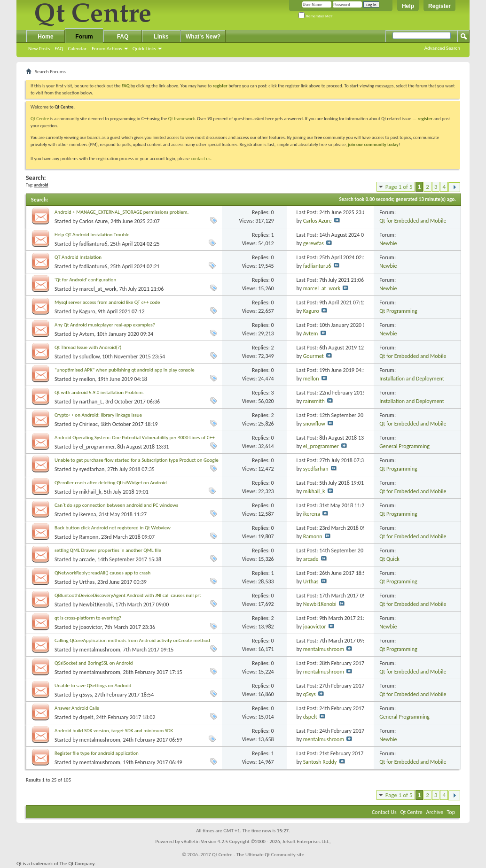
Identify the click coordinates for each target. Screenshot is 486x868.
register (425, 119)
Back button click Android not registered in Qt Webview (113, 528)
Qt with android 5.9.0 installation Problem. (99, 392)
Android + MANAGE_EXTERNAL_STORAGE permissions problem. (121, 212)
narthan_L (91, 402)
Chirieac (89, 424)
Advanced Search (442, 48)
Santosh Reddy (320, 762)
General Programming (404, 446)
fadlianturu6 (94, 244)
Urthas (87, 582)
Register (439, 6)
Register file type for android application (97, 753)
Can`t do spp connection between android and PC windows (116, 505)
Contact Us (384, 812)
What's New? (203, 37)
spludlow (90, 356)
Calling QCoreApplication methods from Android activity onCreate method (132, 640)
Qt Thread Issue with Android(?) (88, 347)
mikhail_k (90, 492)
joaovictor (91, 627)
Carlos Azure (94, 221)
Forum (84, 37)
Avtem (87, 334)
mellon (87, 379)
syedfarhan (92, 469)
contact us (201, 159)
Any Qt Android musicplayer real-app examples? (105, 325)
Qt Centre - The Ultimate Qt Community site (258, 855)
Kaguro (87, 311)
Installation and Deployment (412, 379)
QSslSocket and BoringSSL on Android (94, 663)
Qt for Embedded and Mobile (413, 221)
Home (45, 37)
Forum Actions (107, 49)
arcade (87, 559)
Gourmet (314, 356)
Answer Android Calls (77, 708)
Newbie (388, 243)
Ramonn (89, 537)
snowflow (314, 424)
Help (408, 6)
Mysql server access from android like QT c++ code (107, 302)
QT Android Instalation (78, 257)
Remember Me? (316, 16)
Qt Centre (40, 119)
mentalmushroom (100, 650)
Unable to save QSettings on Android (93, 686)
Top (451, 812)
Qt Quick (389, 559)
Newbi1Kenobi (96, 604)
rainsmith (314, 401)
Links (161, 37)
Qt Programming (398, 311)
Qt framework (182, 119)
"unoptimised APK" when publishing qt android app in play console (125, 370)
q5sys (86, 695)
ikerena (88, 514)
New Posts (39, 49)
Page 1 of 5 (399, 187)
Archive (435, 812)
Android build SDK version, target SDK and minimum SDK (114, 731)
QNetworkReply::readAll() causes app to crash (102, 573)
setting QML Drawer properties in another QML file (108, 550)
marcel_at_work (98, 289)
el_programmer (97, 447)
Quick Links (144, 49)
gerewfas (314, 243)
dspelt (86, 717)
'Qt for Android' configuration (85, 280)
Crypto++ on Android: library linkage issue (98, 415)
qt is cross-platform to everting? (88, 618)
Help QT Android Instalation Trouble (92, 235)
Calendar (77, 49)
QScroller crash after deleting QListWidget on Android (111, 483)
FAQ (59, 49)
